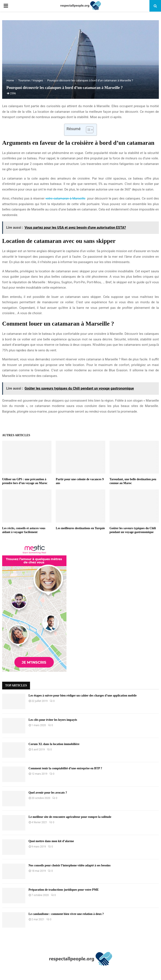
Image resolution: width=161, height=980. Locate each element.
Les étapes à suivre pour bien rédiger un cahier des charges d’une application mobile (83, 696)
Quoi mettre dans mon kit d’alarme (51, 841)
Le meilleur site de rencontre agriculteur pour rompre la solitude (70, 817)
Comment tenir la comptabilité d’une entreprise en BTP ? (65, 768)
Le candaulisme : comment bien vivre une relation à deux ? (66, 914)
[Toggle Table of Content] (88, 130)
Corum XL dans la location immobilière (54, 744)
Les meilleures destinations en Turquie (80, 528)
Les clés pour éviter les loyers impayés (53, 720)
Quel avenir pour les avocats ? (48, 793)
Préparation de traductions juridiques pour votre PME (64, 890)
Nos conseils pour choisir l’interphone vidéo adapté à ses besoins (70, 865)
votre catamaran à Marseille (65, 198)
